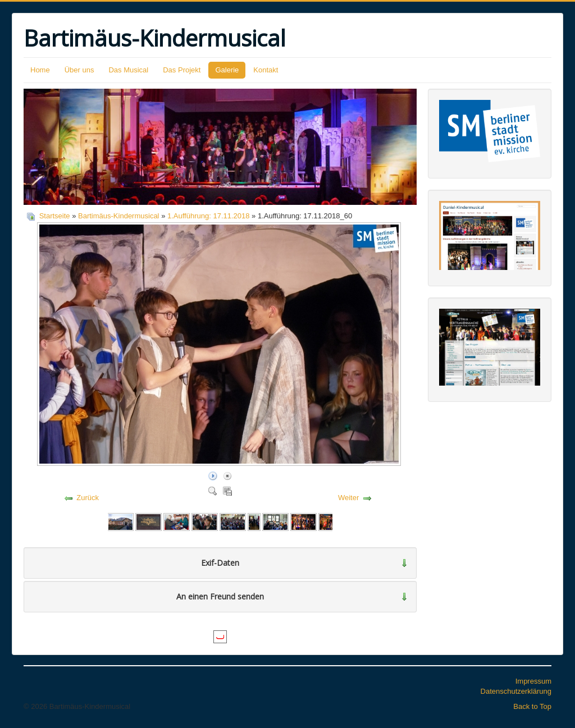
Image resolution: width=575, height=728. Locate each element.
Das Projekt (182, 70)
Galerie (227, 70)
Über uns (79, 70)
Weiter (348, 498)
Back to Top (532, 706)
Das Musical (128, 70)
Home (40, 70)
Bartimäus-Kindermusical (119, 216)
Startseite (55, 216)
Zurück (88, 498)
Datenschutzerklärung (516, 691)
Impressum (533, 681)
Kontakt (266, 70)
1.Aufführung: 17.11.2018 (209, 216)
